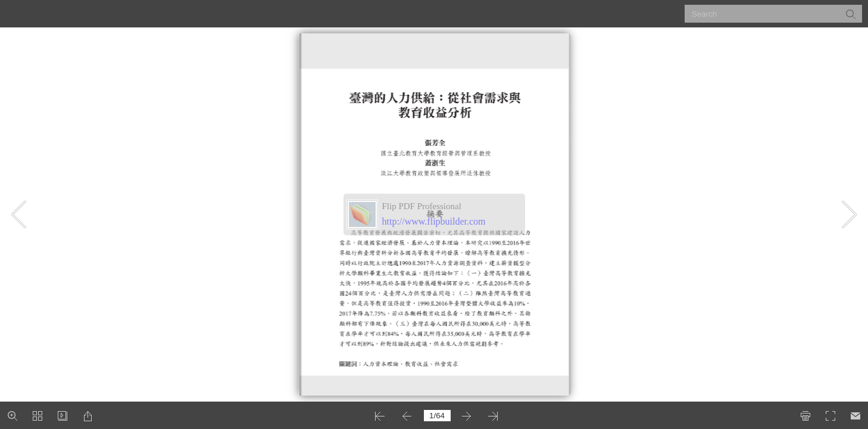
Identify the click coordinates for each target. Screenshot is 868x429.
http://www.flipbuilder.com (434, 221)
